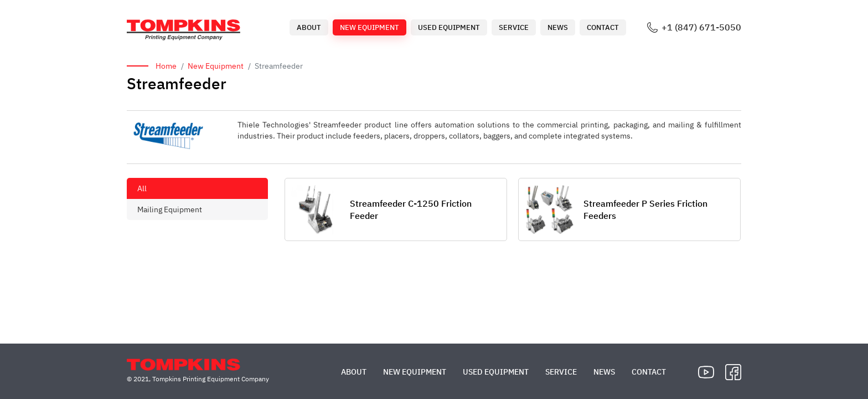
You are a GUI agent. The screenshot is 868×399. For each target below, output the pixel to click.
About (309, 27)
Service (514, 27)
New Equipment (370, 27)
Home (166, 66)
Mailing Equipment (170, 209)
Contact (603, 27)
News (558, 27)
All (142, 188)
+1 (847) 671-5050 (701, 27)
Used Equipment (449, 27)
